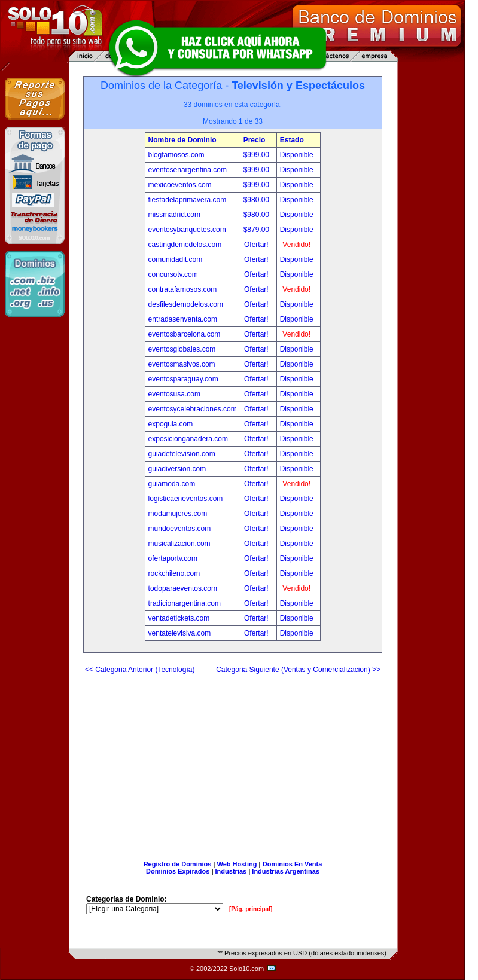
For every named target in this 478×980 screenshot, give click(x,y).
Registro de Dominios (178, 864)
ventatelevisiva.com (180, 633)
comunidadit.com (176, 259)
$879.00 (258, 230)
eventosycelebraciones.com (193, 409)
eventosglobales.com (182, 349)
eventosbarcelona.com (185, 334)
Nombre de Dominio (182, 140)
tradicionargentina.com (185, 603)
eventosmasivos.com (182, 364)
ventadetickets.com (179, 618)
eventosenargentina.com (188, 170)
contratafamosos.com (183, 289)
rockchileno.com (174, 573)
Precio (255, 140)
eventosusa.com (174, 394)
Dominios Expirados (178, 871)
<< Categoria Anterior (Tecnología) (140, 670)
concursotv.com (173, 274)
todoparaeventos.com (183, 588)
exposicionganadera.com (188, 439)
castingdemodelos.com (185, 245)
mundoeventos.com (180, 529)
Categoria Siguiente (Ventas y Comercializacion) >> (298, 670)
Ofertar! (257, 245)
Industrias (231, 871)
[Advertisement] (233, 762)
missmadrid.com (174, 215)
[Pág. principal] (251, 909)
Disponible (297, 155)
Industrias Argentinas (286, 871)
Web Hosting (237, 864)
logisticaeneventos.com (186, 499)
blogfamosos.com (176, 155)
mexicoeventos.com (180, 185)
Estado (292, 140)
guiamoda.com (172, 484)
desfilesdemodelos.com (186, 304)
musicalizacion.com (179, 544)
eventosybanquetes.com (187, 230)
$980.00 (258, 200)
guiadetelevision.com (182, 454)
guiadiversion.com (177, 469)
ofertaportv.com (173, 558)
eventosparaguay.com (183, 379)
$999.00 (258, 155)
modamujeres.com (178, 514)
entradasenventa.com (183, 319)
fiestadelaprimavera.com (188, 200)
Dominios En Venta (293, 864)
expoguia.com (171, 424)
